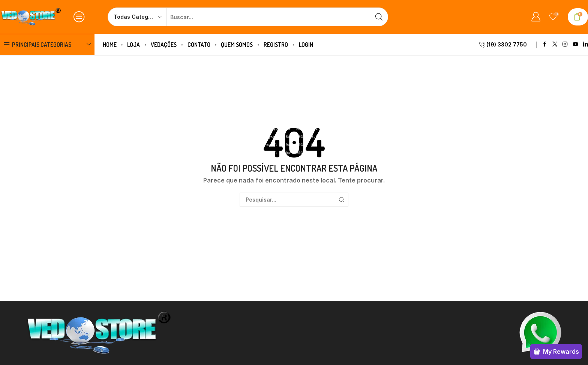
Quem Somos (237, 45)
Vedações (164, 45)
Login (306, 45)
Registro (276, 45)
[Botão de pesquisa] (379, 17)
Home (110, 45)
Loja (133, 45)
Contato (199, 45)
